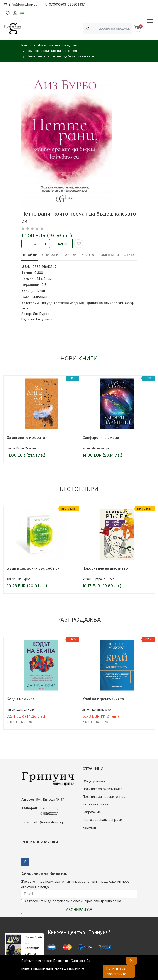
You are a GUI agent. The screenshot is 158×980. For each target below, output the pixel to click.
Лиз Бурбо (41, 314)
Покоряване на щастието (105, 568)
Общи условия (94, 781)
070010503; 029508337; (66, 4)
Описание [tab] (52, 255)
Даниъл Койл (25, 710)
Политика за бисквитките (102, 789)
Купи (62, 244)
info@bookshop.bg (21, 4)
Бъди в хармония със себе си (33, 568)
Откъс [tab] (130, 255)
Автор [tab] (71, 255)
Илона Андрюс (102, 448)
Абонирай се (79, 910)
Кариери (89, 827)
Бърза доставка (95, 804)
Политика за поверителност (105, 797)
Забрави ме (92, 812)
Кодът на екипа (21, 699)
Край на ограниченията (103, 699)
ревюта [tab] (88, 255)
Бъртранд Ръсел (103, 579)
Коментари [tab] (109, 255)
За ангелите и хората (26, 438)
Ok (131, 961)
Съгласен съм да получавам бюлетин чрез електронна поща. (71, 901)
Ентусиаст (44, 319)
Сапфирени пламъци (101, 438)
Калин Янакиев (26, 448)
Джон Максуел (102, 710)
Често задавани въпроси (102, 820)
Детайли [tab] (29, 255)
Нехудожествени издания (62, 303)
